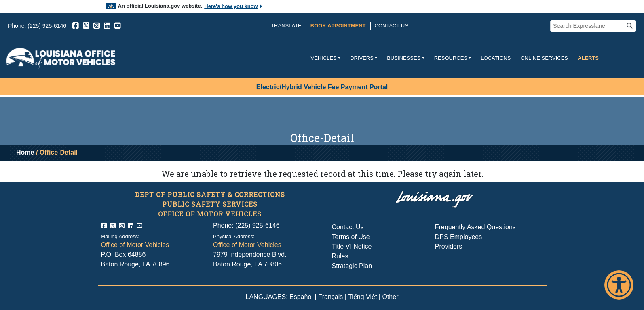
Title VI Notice (352, 246)
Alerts (588, 58)
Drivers (362, 58)
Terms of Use (351, 237)
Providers (449, 246)
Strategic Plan (352, 266)
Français (330, 297)
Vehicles (323, 58)
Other (390, 297)
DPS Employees (459, 237)
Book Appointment (338, 26)
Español (301, 297)
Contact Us (392, 26)
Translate (286, 26)
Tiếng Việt (362, 297)
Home (25, 152)
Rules (340, 256)
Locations (496, 58)
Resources (451, 58)
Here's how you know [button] (233, 6)
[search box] (588, 26)
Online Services (544, 58)
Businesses (404, 58)
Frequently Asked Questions (475, 227)
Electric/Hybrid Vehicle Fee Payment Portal (322, 87)
